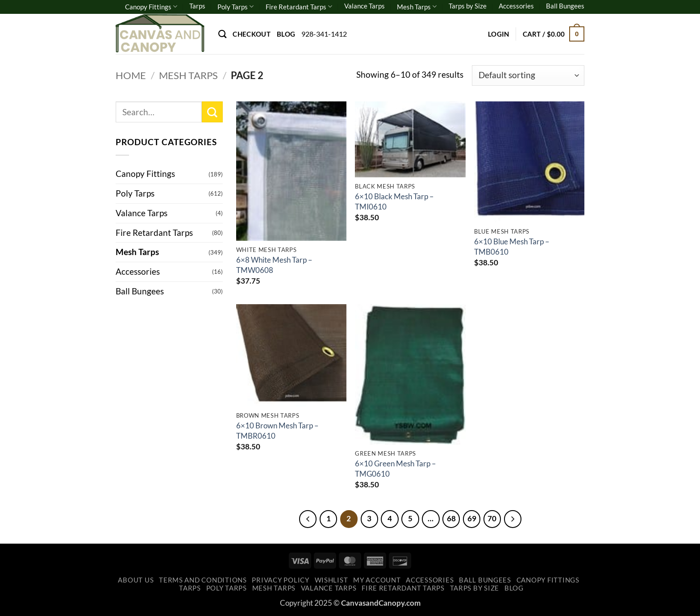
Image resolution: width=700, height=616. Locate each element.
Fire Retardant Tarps (299, 6)
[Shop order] (528, 76)
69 (473, 519)
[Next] (515, 519)
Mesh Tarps (417, 6)
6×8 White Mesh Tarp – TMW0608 (274, 265)
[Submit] (212, 112)
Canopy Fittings (151, 6)
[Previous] (305, 519)
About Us (136, 580)
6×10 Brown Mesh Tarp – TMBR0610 (277, 430)
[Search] (222, 34)
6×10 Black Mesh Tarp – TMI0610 (394, 201)
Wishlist (331, 580)
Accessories (516, 6)
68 (452, 519)
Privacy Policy (280, 580)
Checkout (251, 34)
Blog (286, 34)
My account (377, 580)
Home (131, 75)
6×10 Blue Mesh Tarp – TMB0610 (512, 246)
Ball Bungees (565, 6)
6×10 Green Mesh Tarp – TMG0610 (395, 468)
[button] (499, 34)
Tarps (197, 6)
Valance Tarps (365, 6)
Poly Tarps (235, 6)
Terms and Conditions (203, 580)
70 (494, 519)
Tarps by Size (468, 6)
